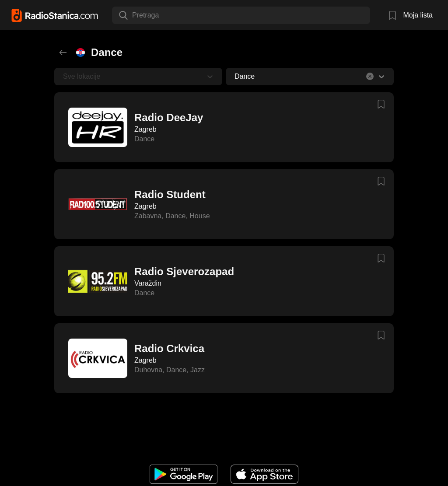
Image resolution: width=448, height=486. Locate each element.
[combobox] (133, 15)
